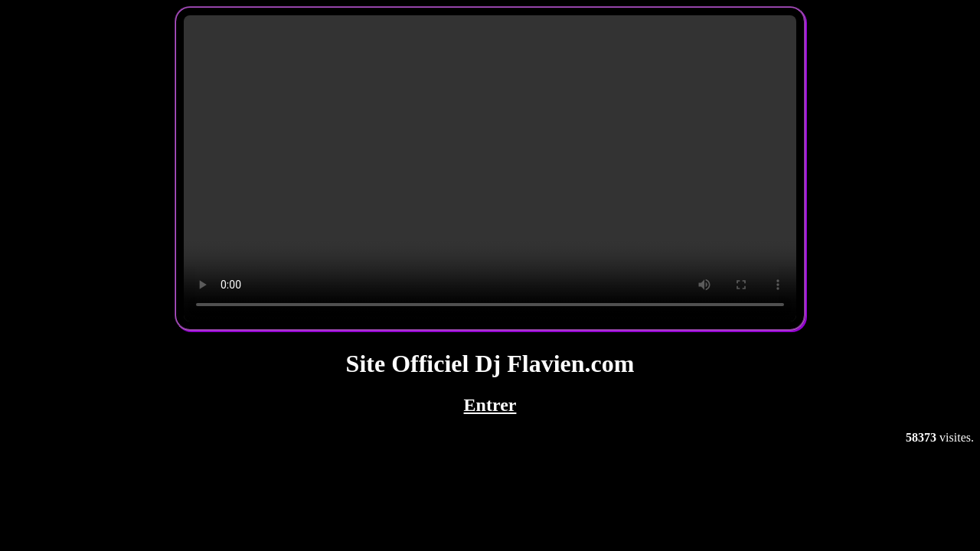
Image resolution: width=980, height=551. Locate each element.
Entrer (490, 405)
